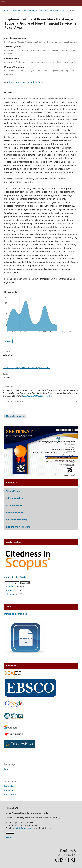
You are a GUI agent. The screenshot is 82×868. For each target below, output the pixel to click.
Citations (9, 587)
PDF (9, 341)
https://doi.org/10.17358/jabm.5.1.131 (27, 82)
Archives (16, 11)
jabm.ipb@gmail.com (22, 828)
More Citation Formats (14, 401)
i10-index (9, 594)
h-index (9, 590)
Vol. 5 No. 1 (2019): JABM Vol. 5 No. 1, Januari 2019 (44, 11)
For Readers (9, 786)
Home (7, 11)
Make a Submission (15, 416)
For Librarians (10, 794)
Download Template (15, 614)
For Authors (9, 790)
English (8, 769)
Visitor (9, 838)
